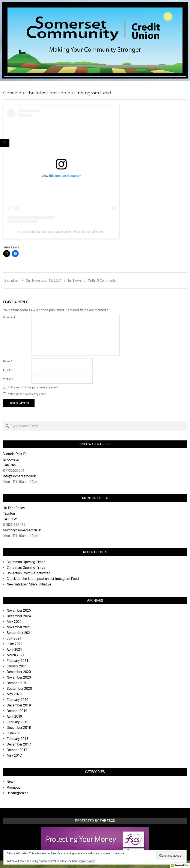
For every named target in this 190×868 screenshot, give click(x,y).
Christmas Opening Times (26, 562)
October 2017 (17, 750)
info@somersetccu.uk (20, 476)
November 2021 (19, 627)
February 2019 (17, 722)
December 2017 (19, 744)
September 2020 (19, 689)
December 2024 (19, 616)
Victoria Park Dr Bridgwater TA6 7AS (15, 459)
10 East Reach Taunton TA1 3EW (14, 513)
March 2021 (16, 655)
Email (7, 370)
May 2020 (14, 694)
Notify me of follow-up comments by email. (33, 387)
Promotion (14, 787)
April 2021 (14, 649)
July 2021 (14, 638)
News (77, 281)
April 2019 (14, 716)
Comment (10, 317)
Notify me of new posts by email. (27, 394)
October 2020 (17, 683)
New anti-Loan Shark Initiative (29, 584)
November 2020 (19, 677)
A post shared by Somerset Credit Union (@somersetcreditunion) (61, 232)
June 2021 (15, 644)
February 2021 (17, 661)
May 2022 (14, 622)
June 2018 (15, 733)
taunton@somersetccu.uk (22, 530)
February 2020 (17, 700)
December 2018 (19, 728)
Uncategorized (18, 793)
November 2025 (19, 610)
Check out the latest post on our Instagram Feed (43, 579)
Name (8, 361)
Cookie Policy (87, 861)
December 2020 (19, 672)
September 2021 (19, 633)
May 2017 (14, 755)
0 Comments (106, 281)
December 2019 (19, 705)
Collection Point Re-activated (29, 573)
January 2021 (17, 666)
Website (8, 379)
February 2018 (17, 739)
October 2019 (17, 711)
